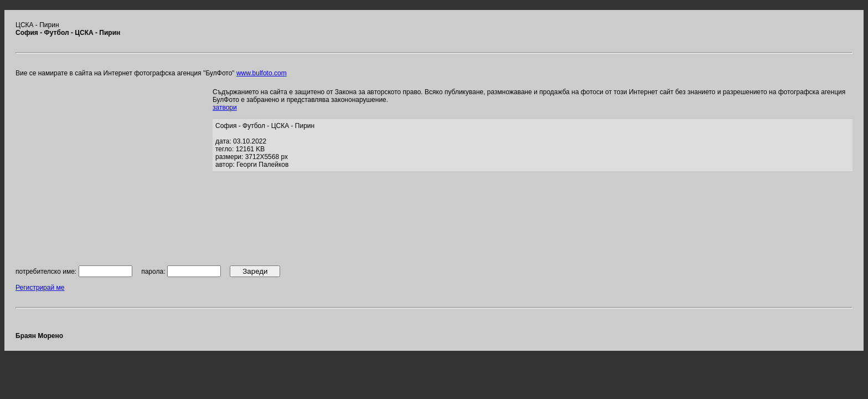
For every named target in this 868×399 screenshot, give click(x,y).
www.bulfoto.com (262, 73)
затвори (225, 108)
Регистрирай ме (40, 288)
